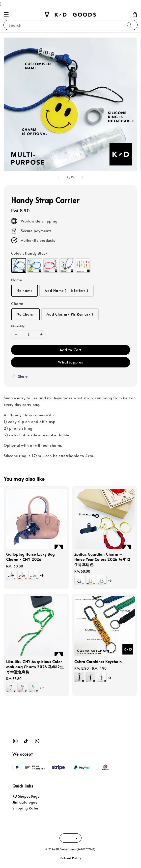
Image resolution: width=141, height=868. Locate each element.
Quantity (18, 326)
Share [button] (19, 376)
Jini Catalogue (25, 802)
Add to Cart (70, 350)
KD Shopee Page (26, 796)
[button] (6, 15)
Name (16, 280)
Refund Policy (70, 858)
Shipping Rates (25, 808)
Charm (17, 303)
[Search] (129, 25)
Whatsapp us (71, 362)
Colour (29, 253)
